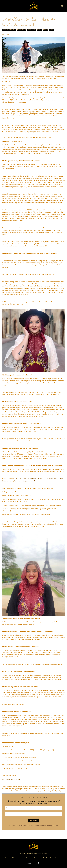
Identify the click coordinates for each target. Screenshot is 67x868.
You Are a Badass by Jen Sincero (27, 479)
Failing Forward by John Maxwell (25, 481)
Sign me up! (33, 820)
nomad (39, 30)
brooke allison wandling (9, 30)
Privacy (15, 858)
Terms (7, 858)
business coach (22, 30)
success (46, 30)
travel (52, 30)
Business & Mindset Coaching (30, 858)
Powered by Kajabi (33, 863)
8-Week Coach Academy (53, 858)
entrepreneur (31, 30)
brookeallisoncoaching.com (11, 779)
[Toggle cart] (62, 6)
